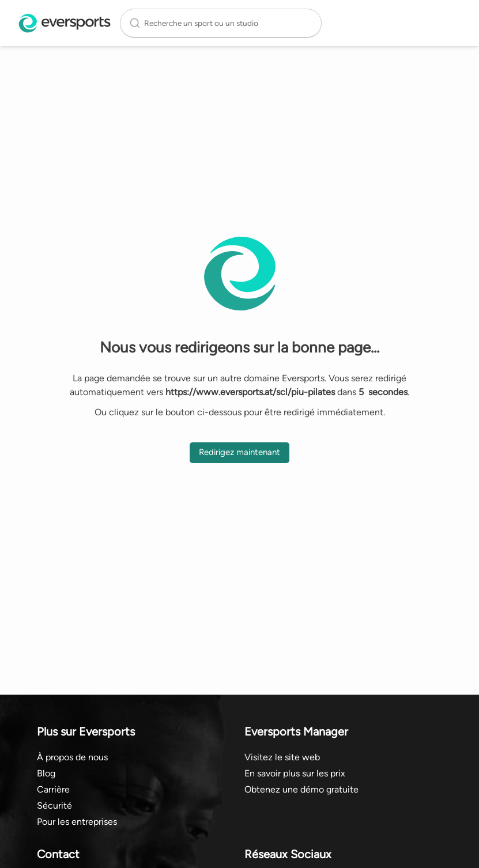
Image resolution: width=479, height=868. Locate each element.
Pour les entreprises (77, 822)
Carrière (53, 789)
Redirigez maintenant (239, 452)
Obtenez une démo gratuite (301, 789)
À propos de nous (72, 757)
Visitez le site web (282, 757)
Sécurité (54, 806)
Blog (46, 773)
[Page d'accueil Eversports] (65, 23)
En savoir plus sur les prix (295, 773)
